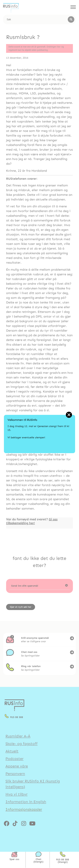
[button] (69, 415)
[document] (39, 434)
